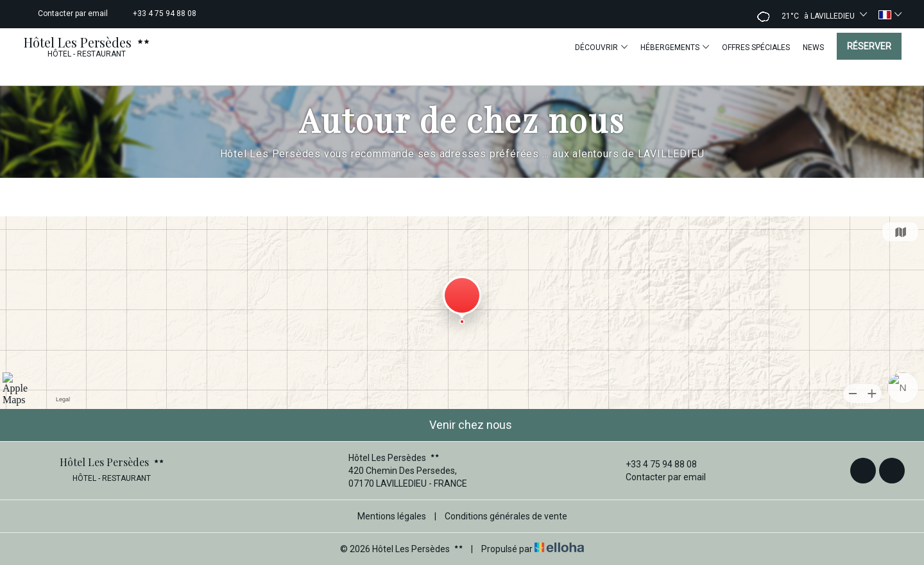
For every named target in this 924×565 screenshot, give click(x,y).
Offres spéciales (756, 48)
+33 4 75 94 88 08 (654, 464)
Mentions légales (392, 516)
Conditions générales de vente (506, 516)
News (813, 48)
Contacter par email (658, 477)
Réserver (869, 46)
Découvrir (601, 47)
